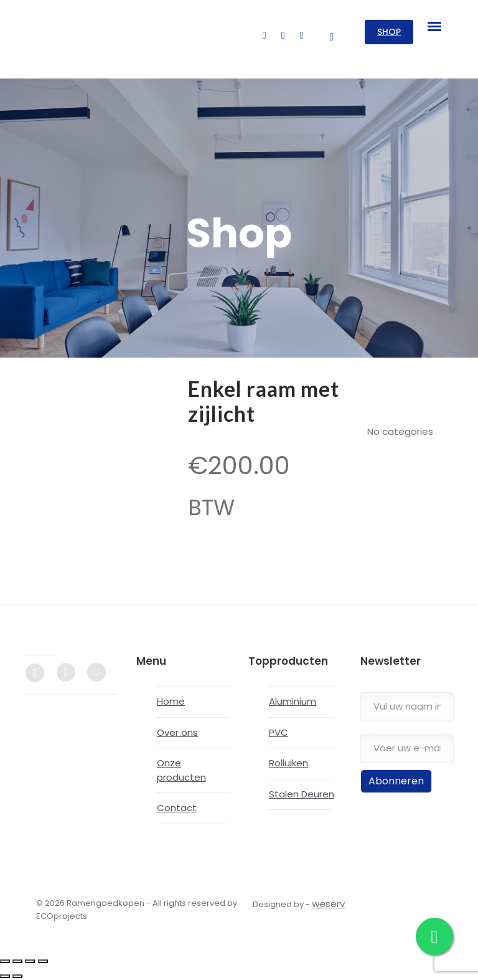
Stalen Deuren (302, 794)
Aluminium (293, 701)
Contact (177, 808)
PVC (279, 732)
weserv (328, 904)
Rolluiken (288, 763)
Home (171, 701)
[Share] (30, 961)
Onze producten (181, 770)
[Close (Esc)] (43, 961)
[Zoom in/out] (5, 961)
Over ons (177, 732)
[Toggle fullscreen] (17, 961)
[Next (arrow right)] (17, 976)
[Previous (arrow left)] (5, 976)
